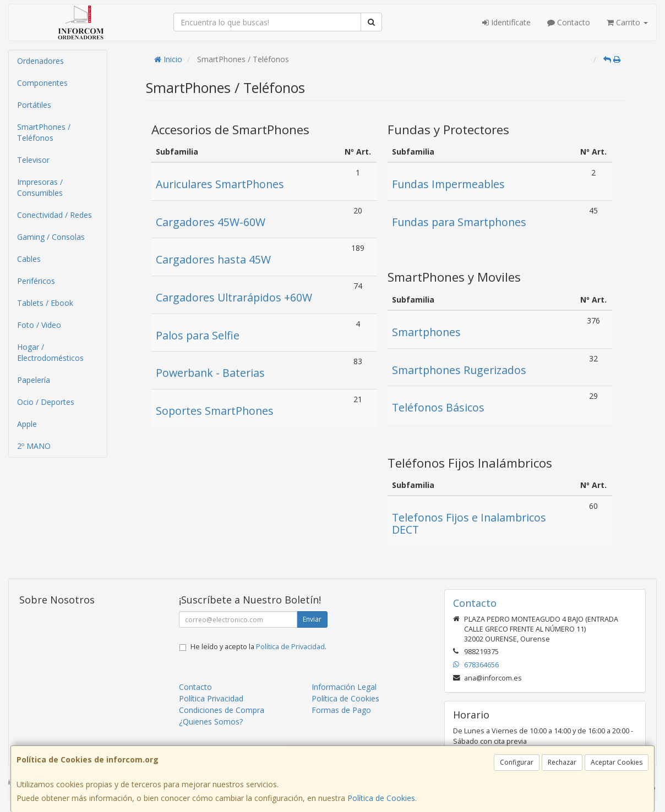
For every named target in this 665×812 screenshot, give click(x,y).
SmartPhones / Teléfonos (44, 132)
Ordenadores (40, 61)
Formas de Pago (341, 710)
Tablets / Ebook (45, 303)
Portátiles (34, 105)
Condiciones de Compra (222, 710)
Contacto (569, 22)
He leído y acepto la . (258, 647)
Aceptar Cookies (617, 762)
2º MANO (34, 446)
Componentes (42, 83)
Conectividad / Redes (54, 215)
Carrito (627, 22)
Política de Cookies (381, 798)
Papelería (34, 380)
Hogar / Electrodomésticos (50, 352)
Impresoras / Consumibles (40, 187)
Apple (27, 424)
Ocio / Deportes (46, 402)
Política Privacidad (211, 698)
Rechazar (562, 762)
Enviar (312, 619)
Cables (29, 259)
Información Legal (344, 687)
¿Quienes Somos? (211, 722)
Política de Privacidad (290, 647)
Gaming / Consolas (51, 237)
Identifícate (506, 22)
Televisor (33, 160)
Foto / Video (39, 325)
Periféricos (36, 281)
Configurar (517, 762)
